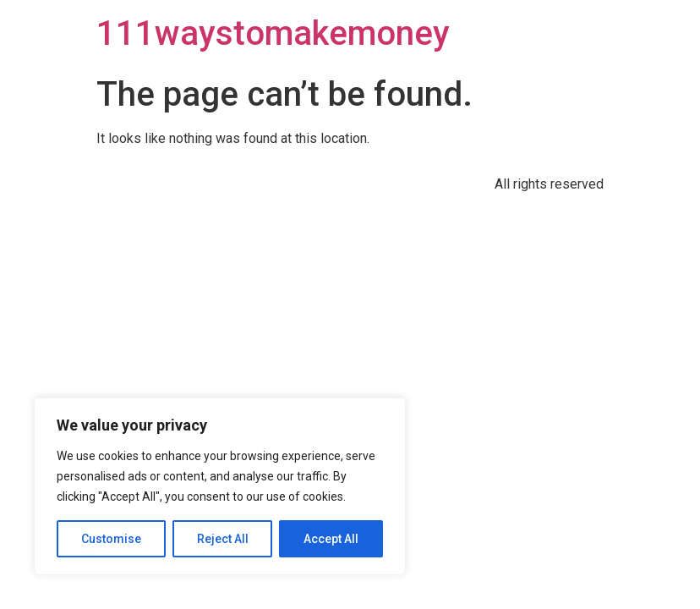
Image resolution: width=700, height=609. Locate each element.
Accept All (331, 539)
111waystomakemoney (273, 33)
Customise (111, 539)
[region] (220, 486)
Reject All (223, 539)
